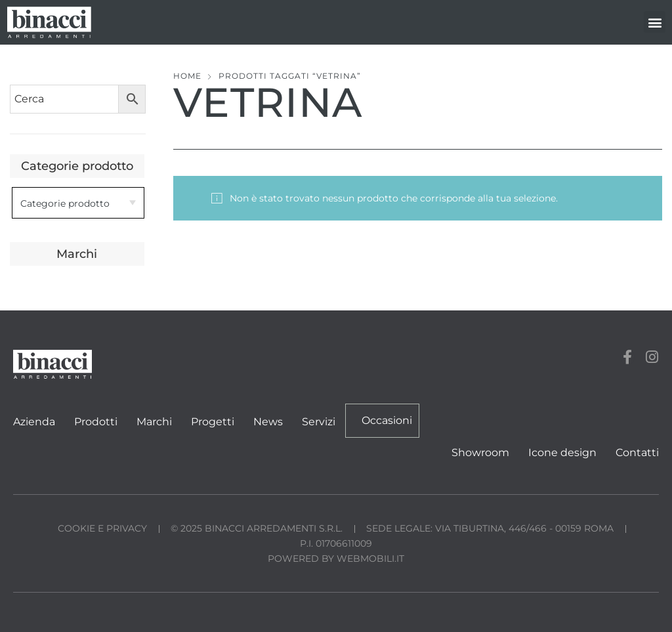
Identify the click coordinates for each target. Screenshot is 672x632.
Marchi (154, 422)
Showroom (480, 453)
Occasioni (387, 420)
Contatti (637, 453)
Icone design (562, 453)
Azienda (34, 422)
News (268, 422)
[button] (655, 22)
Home (187, 76)
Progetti (213, 422)
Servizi (319, 422)
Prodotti (96, 422)
